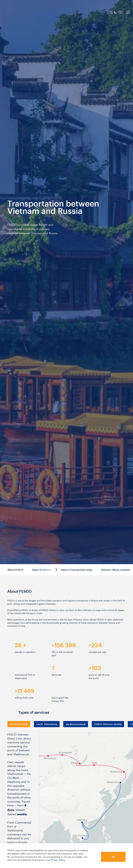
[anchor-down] (5, 497)
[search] (111, 12)
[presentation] (19, 724)
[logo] (22, 13)
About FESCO (15, 570)
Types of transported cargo (77, 570)
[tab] (19, 724)
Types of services (42, 570)
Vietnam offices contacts (116, 570)
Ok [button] (113, 857)
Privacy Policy (58, 860)
